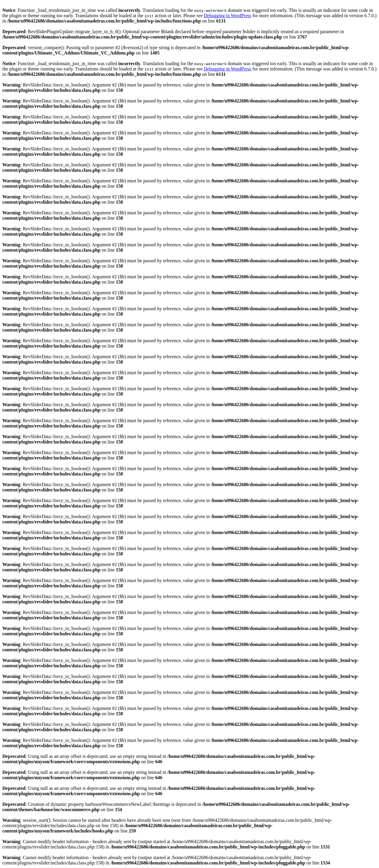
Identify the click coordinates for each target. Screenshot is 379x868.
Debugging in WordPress (227, 16)
